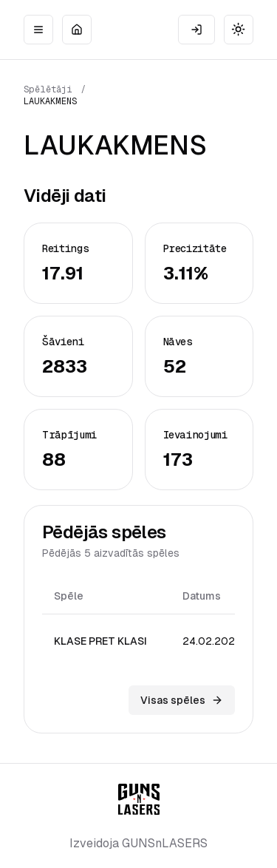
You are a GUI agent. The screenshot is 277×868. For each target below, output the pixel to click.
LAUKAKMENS (50, 101)
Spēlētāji (48, 89)
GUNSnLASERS (165, 843)
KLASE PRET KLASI (100, 641)
